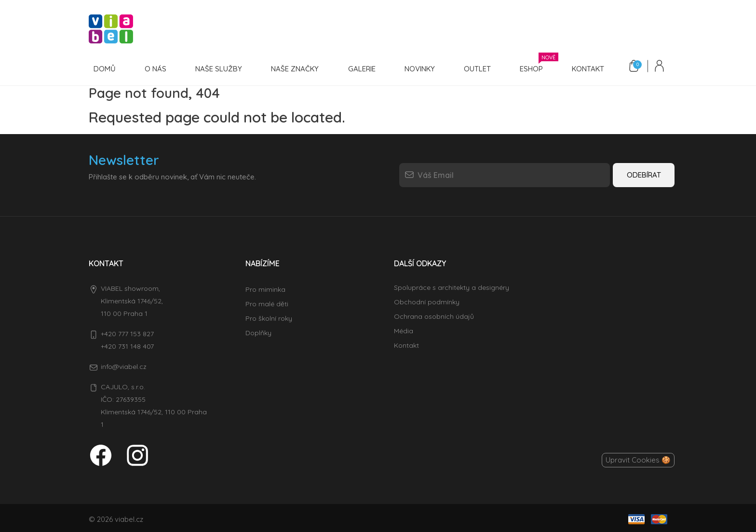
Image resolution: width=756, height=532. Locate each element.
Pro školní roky (269, 316)
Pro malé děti (267, 301)
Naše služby (214, 68)
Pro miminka (265, 287)
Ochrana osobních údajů (434, 314)
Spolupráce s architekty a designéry (452, 285)
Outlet (464, 68)
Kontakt (571, 68)
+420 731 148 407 (127, 344)
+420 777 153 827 (127, 331)
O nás (153, 68)
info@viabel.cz (124, 364)
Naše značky (288, 68)
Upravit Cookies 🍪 (638, 457)
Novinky (409, 68)
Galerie (353, 68)
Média (404, 328)
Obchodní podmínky (427, 300)
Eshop (518, 66)
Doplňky (258, 330)
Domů (104, 68)
